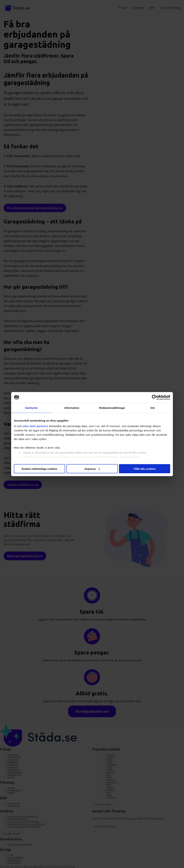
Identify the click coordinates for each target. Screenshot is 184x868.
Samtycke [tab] (31, 408)
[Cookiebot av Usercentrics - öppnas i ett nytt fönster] (154, 397)
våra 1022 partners (35, 426)
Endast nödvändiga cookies (39, 469)
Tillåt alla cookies (145, 469)
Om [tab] (153, 408)
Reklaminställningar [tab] (112, 408)
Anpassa (92, 469)
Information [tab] (72, 408)
